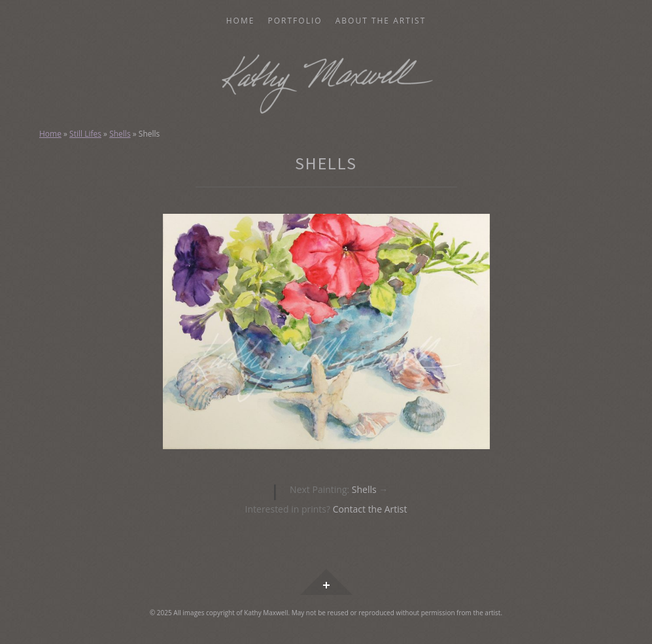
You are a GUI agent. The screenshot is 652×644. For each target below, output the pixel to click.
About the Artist (381, 21)
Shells (120, 134)
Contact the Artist (370, 509)
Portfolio (295, 21)
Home (241, 21)
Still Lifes (85, 134)
